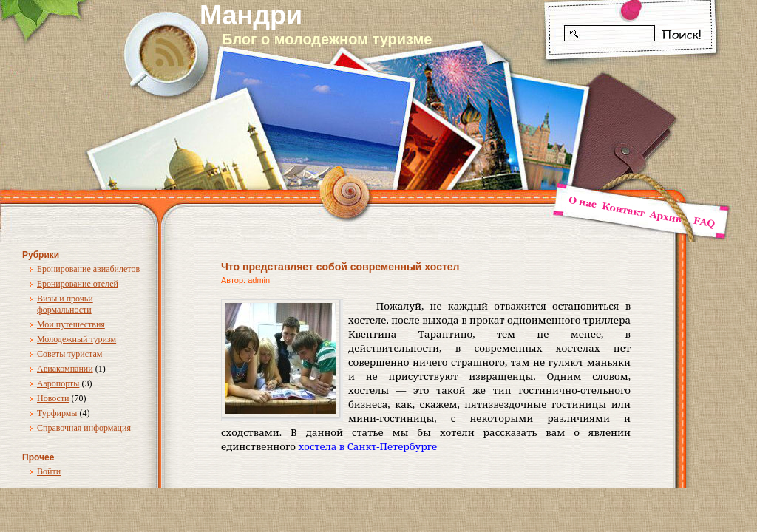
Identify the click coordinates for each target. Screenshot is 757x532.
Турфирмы (57, 413)
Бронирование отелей (78, 284)
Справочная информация (84, 428)
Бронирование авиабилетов (88, 269)
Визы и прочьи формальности (65, 304)
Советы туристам (69, 354)
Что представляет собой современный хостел (340, 267)
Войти (49, 471)
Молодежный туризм (77, 339)
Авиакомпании (65, 369)
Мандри (251, 15)
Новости (53, 398)
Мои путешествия (71, 324)
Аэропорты (58, 383)
